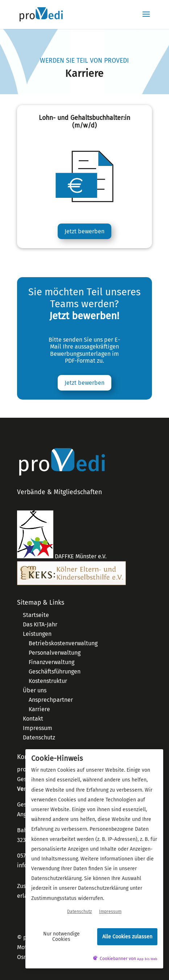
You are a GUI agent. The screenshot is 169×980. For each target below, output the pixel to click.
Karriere (39, 709)
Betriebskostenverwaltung (63, 643)
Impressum (38, 728)
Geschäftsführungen (55, 672)
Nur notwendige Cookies (61, 937)
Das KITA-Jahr (40, 624)
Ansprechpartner (51, 700)
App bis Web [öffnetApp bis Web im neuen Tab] (147, 959)
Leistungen (37, 634)
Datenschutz (39, 737)
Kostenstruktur (48, 681)
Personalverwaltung (55, 653)
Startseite (36, 615)
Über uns (35, 690)
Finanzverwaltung (51, 662)
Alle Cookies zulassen (127, 937)
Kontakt (33, 719)
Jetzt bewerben (84, 231)
